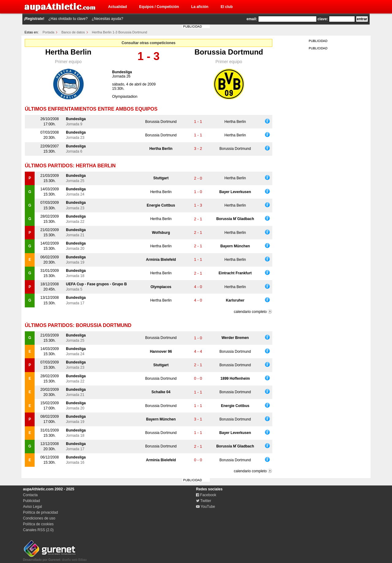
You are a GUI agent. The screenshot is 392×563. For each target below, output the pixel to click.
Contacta (30, 495)
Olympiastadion (125, 97)
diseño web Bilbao (55, 558)
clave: (323, 19)
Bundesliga (122, 72)
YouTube (205, 507)
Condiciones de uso (39, 518)
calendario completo (250, 312)
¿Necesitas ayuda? (107, 19)
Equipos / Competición (159, 7)
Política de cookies (38, 524)
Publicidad (31, 501)
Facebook (206, 495)
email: (252, 19)
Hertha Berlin (68, 52)
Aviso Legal (32, 507)
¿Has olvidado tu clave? (68, 19)
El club (226, 7)
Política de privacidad (40, 512)
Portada (49, 32)
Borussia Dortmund (229, 52)
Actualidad (117, 7)
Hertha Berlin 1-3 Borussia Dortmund (119, 32)
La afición (200, 7)
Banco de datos (73, 32)
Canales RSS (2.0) (38, 530)
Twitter (204, 501)
